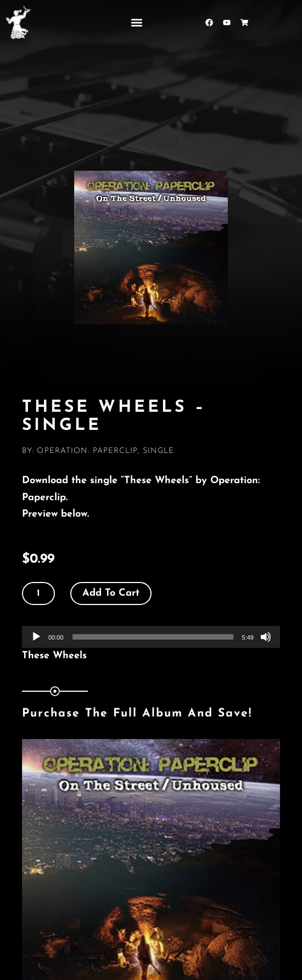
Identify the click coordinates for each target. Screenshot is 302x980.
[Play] (36, 637)
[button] (136, 22)
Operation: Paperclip (87, 451)
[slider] (153, 637)
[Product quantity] (38, 593)
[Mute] (266, 637)
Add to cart (111, 593)
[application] (151, 637)
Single (159, 451)
